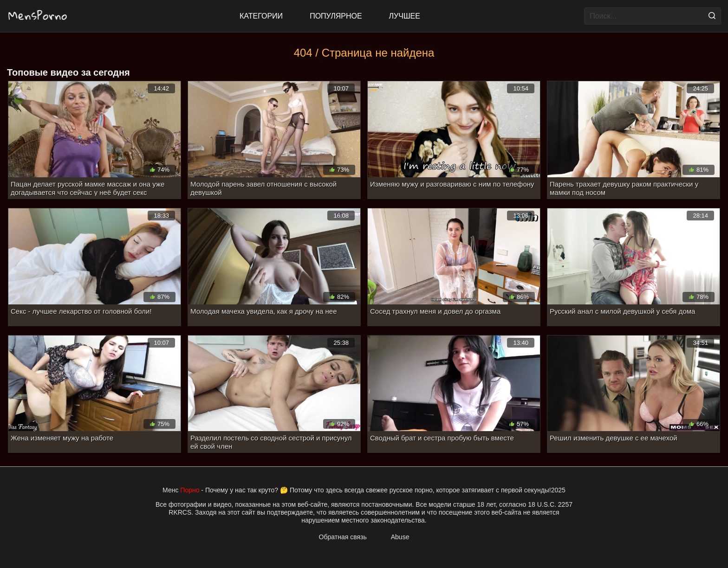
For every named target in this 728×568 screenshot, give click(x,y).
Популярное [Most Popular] (336, 16)
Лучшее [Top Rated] (405, 16)
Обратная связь (343, 537)
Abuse (400, 537)
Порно (190, 490)
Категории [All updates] (261, 16)
